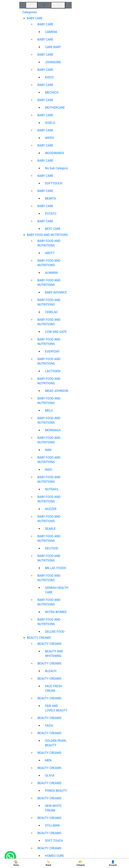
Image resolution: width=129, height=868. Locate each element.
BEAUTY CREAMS (39, 638)
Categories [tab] (30, 12)
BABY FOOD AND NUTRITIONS (47, 235)
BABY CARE (35, 18)
